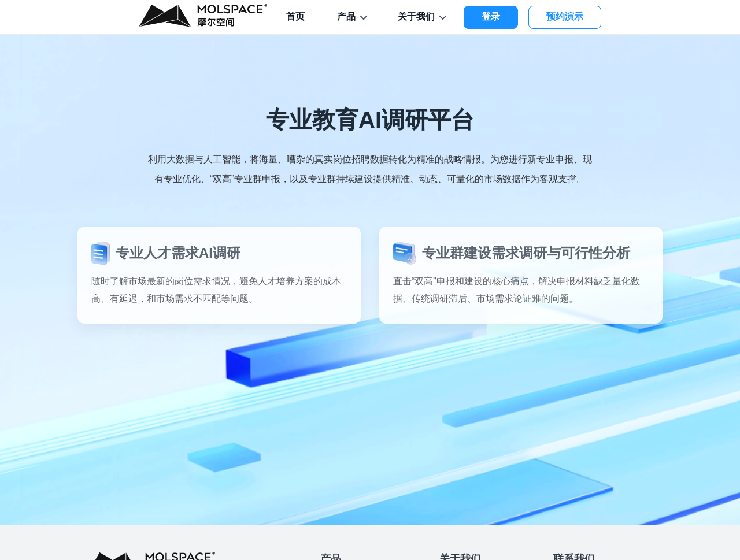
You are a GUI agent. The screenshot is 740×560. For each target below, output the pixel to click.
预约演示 (565, 16)
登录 (491, 16)
